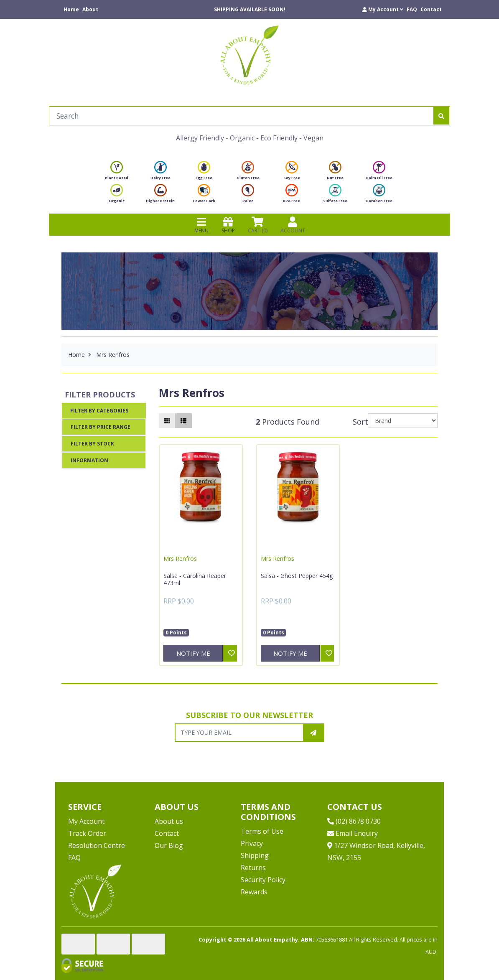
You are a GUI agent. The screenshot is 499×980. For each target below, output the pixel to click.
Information (89, 460)
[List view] (183, 421)
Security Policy (263, 880)
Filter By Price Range (101, 427)
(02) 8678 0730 (354, 821)
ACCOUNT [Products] (293, 225)
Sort (359, 422)
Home (71, 9)
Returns (253, 868)
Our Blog (169, 845)
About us (169, 821)
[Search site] (441, 116)
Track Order (87, 833)
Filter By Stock (92, 444)
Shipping (255, 855)
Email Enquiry (353, 833)
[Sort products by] (403, 421)
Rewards (254, 892)
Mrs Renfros (180, 559)
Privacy (252, 843)
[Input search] (241, 116)
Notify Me (193, 653)
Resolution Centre (97, 845)
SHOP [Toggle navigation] (228, 225)
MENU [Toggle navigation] (201, 225)
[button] (383, 9)
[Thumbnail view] (167, 421)
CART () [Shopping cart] (258, 225)
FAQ (412, 9)
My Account (86, 821)
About (90, 9)
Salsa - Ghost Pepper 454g (297, 576)
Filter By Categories (99, 411)
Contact (431, 9)
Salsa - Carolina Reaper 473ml (195, 579)
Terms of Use (262, 831)
